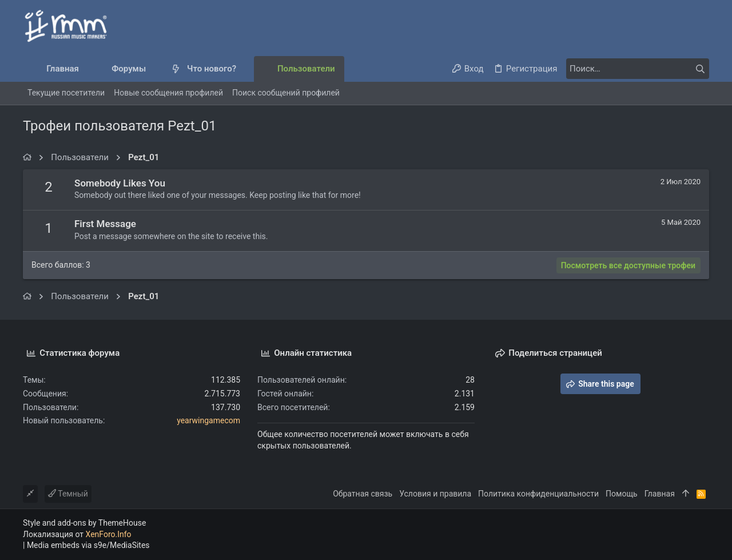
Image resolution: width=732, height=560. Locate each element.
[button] (155, 69)
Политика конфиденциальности (538, 494)
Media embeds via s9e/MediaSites (88, 545)
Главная (660, 494)
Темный (68, 494)
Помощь (622, 494)
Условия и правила (435, 494)
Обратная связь (363, 494)
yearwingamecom (208, 420)
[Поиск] (638, 69)
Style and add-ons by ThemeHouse (84, 523)
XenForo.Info (109, 534)
